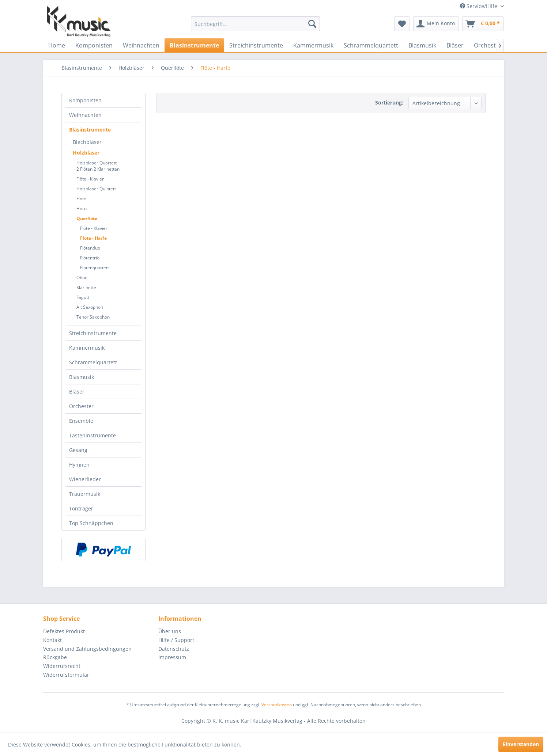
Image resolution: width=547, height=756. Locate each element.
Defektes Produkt (64, 631)
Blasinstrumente (90, 130)
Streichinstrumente (93, 333)
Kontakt (52, 640)
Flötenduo (90, 248)
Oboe (82, 278)
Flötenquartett (95, 268)
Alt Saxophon (90, 307)
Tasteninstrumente (93, 435)
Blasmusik (82, 377)
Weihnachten (85, 115)
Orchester (81, 406)
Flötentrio (90, 258)
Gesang (78, 450)
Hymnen (79, 465)
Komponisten (85, 100)
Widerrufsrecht (62, 666)
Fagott (83, 297)
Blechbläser (87, 142)
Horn (82, 208)
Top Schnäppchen (91, 523)
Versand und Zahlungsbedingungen (87, 649)
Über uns (170, 631)
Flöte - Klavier (90, 179)
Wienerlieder (85, 479)
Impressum (172, 657)
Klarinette (86, 287)
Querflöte (87, 218)
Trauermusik (85, 494)
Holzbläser (86, 153)
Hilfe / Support (176, 640)
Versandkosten (277, 705)
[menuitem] (255, 24)
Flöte (81, 199)
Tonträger (81, 508)
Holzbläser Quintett (96, 189)
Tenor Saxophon (93, 317)
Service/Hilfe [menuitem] (479, 6)
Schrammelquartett (93, 362)
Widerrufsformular (66, 675)
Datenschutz (174, 649)
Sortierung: (389, 102)
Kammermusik (87, 348)
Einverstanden (521, 744)
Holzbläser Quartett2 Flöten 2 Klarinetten (98, 166)
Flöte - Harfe (93, 238)
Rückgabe (55, 657)
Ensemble (81, 421)
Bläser (77, 392)
